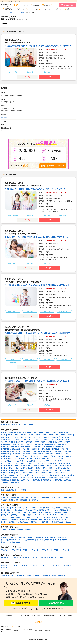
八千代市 (4, 475)
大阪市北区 (68, 480)
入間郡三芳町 (24, 470)
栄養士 (3, 575)
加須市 (50, 463)
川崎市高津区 (58, 451)
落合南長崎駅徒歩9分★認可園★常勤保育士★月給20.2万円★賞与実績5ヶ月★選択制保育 (38, 46)
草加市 (17, 466)
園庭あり (66, 513)
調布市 (3, 440)
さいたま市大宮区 (44, 459)
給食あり (4, 537)
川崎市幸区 (37, 451)
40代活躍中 (24, 520)
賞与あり (4, 522)
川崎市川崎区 (27, 451)
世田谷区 (24, 435)
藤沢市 (10, 456)
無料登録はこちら (68, 5)
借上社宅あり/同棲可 (61, 540)
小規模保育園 (35, 498)
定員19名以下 (15, 515)
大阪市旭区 (5, 482)
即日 (40, 513)
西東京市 (67, 442)
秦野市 (39, 456)
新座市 (69, 466)
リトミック (5, 517)
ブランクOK (38, 517)
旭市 (37, 473)
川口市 (30, 463)
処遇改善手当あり (58, 522)
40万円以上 (24, 558)
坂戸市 (45, 468)
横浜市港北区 (59, 447)
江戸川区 (24, 437)
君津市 (27, 475)
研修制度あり (40, 537)
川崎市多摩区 (68, 451)
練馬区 (3, 437)
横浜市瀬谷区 (45, 449)
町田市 (10, 440)
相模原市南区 (50, 454)
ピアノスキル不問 (31, 510)
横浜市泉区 (65, 449)
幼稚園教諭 (21, 575)
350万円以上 (46, 550)
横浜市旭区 (26, 449)
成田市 (25, 473)
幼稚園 (11, 500)
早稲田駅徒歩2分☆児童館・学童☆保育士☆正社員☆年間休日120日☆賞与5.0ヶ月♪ (36, 189)
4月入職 (18, 513)
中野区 (38, 435)
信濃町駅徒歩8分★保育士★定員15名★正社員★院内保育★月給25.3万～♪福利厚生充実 (37, 333)
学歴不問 (47, 517)
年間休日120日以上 (7, 513)
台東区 (54, 432)
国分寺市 (47, 440)
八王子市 (32, 437)
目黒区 (10, 435)
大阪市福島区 (47, 480)
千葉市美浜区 (32, 478)
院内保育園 (33, 500)
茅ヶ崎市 (25, 456)
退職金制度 (22, 537)
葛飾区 (17, 437)
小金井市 (17, 440)
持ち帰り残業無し (7, 510)
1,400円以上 (45, 565)
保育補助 (42, 510)
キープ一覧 (56, 5)
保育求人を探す (7, 9)
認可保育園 (4, 117)
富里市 (70, 475)
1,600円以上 (25, 565)
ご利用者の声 (57, 9)
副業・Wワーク (52, 510)
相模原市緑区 (27, 454)
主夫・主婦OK (64, 517)
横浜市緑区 (35, 449)
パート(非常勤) (21, 490)
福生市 (61, 440)
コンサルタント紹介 (45, 9)
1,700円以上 (15, 565)
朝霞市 (49, 466)
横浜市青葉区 (5, 451)
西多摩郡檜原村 (6, 444)
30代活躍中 (14, 520)
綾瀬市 (10, 459)
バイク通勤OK (56, 508)
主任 (8, 508)
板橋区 (70, 435)
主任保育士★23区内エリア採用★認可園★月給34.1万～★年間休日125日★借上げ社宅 (37, 381)
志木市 (55, 466)
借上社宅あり (51, 537)
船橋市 (69, 470)
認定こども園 (56, 498)
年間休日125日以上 (65, 510)
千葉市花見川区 (65, 478)
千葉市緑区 (15, 480)
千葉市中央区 (43, 478)
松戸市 (11, 473)
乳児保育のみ (19, 510)
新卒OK (55, 517)
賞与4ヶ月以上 (61, 520)
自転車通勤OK (44, 508)
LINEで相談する (56, 603)
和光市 (62, 466)
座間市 (3, 459)
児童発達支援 (45, 498)
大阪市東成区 (36, 480)
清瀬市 (11, 442)
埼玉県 (18, 425)
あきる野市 (58, 442)
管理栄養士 (11, 575)
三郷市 (38, 468)
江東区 (68, 432)
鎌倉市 (3, 456)
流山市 (63, 473)
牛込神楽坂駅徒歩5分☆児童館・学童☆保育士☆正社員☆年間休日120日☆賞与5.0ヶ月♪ (37, 285)
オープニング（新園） (30, 513)
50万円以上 (5, 558)
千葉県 (25, 425)
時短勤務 (28, 530)
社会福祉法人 (49, 513)
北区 (57, 435)
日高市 (51, 468)
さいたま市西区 (19, 459)
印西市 (57, 475)
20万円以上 (62, 558)
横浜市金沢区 (48, 447)
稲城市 (43, 442)
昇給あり (68, 522)
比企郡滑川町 (35, 470)
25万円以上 (52, 558)
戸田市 (35, 466)
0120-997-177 (37, 609)
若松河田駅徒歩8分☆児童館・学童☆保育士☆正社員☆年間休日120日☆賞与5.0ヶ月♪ (37, 237)
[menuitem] (7, 9)
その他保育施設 (68, 498)
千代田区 (22, 432)
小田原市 (17, 456)
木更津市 (4, 473)
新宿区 (41, 432)
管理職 (14, 508)
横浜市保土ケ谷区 (25, 447)
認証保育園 (25, 498)
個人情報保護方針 (36, 616)
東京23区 (4, 432)
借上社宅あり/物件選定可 (9, 540)
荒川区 (63, 435)
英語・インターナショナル (36, 515)
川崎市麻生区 (16, 454)
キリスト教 (62, 515)
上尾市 (10, 466)
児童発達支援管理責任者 (58, 575)
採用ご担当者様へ (37, 5)
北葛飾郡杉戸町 (46, 470)
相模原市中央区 (38, 454)
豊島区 (51, 435)
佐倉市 (31, 473)
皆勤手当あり (35, 522)
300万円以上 (56, 550)
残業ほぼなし (67, 508)
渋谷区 (31, 435)
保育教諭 (36, 575)
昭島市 (67, 437)
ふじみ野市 (66, 468)
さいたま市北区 (31, 459)
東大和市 (4, 442)
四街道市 (41, 475)
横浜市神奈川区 (50, 444)
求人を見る (49, 77)
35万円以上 (33, 558)
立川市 (39, 437)
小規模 (23, 515)
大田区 (17, 435)
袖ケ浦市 (49, 475)
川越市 (17, 463)
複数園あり (5, 515)
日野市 (31, 440)
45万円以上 (14, 558)
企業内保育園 (15, 498)
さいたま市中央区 (7, 461)
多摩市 (37, 442)
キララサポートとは (32, 9)
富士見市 (31, 468)
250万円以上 (67, 550)
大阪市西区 (14, 482)
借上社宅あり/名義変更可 (27, 540)
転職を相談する (21, 603)
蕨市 (29, 466)
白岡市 (3, 470)
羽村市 (50, 442)
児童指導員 (45, 575)
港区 (35, 432)
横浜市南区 (14, 447)
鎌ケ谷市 (20, 475)
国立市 (54, 440)
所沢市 (43, 463)
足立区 (10, 437)
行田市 (37, 463)
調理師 (29, 575)
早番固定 (12, 530)
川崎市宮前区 (5, 454)
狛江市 (67, 440)
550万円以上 (5, 550)
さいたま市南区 (45, 461)
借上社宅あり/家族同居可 (45, 540)
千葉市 (56, 470)
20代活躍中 (5, 520)
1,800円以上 (5, 565)
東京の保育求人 (18, 631)
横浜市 (15, 444)
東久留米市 (19, 442)
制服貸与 (31, 537)
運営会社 (70, 616)
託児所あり (61, 537)
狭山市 (3, 466)
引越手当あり (24, 522)
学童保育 (4, 500)
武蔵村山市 (29, 442)
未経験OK (28, 517)
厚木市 (46, 456)
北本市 (17, 468)
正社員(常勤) (10, 490)
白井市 (63, 475)
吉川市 (58, 468)
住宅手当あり (13, 522)
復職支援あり (16, 542)
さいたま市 (15, 478)
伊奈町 (23, 478)
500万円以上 (15, 550)
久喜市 (10, 468)
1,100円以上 (5, 568)
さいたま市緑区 (57, 461)
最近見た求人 (47, 5)
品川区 (3, 435)
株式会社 (58, 513)
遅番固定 (4, 530)
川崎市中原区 (47, 451)
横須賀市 (59, 454)
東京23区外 (13, 432)
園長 (2, 508)
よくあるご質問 (8, 616)
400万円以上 (36, 550)
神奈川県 (11, 425)
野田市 (18, 473)
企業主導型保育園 (21, 500)
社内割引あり (5, 542)
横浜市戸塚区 (5, 449)
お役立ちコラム (70, 9)
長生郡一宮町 (5, 478)
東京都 (3, 425)
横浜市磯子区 (37, 447)
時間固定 (20, 530)
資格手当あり (45, 522)
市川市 (62, 470)
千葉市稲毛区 (5, 480)
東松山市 (57, 463)
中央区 (29, 432)
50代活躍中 (33, 520)
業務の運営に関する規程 (50, 616)
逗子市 (33, 456)
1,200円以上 (65, 565)
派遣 (2, 490)
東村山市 (39, 440)
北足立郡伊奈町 (13, 470)
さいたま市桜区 (19, 461)
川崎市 (22, 444)
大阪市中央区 (25, 480)
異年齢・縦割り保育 (17, 517)
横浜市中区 (5, 447)
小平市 (25, 440)
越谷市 (23, 466)
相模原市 (29, 444)
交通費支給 (13, 537)
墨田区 (61, 432)
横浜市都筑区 (16, 451)
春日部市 (65, 463)
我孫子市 (12, 475)
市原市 (57, 473)
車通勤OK (34, 508)
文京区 (48, 432)
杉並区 (45, 435)
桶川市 (3, 468)
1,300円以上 (55, 565)
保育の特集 (20, 9)
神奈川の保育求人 (28, 631)
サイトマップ (18, 616)
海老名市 (68, 456)
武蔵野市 (47, 437)
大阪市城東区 (58, 480)
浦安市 (34, 475)
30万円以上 (43, 558)
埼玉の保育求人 (38, 631)
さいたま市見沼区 (58, 459)
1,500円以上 (35, 565)
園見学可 (52, 520)
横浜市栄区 (56, 449)
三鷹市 (54, 437)
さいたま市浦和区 (32, 461)
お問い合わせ (26, 5)
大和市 (53, 456)
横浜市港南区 (16, 449)
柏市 (51, 473)
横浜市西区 (61, 444)
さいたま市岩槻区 (7, 463)
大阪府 (31, 425)
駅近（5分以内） (24, 508)
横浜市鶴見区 (39, 444)
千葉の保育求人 (49, 631)
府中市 (61, 437)
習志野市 (44, 473)
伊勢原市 (60, 456)
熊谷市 (23, 463)
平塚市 (66, 454)
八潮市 (23, 468)
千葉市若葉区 (54, 478)
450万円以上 (26, 550)
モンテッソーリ (52, 515)
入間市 (42, 466)
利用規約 (27, 616)
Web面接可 (43, 520)
